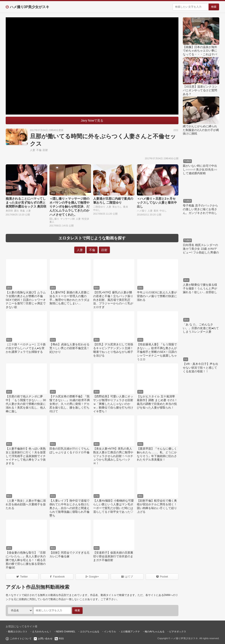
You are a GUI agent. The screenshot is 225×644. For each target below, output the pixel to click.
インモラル (110, 631)
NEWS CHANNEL (66, 631)
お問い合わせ (45, 639)
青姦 (22, 211)
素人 (52, 222)
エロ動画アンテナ (130, 631)
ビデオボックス (178, 631)
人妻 (33, 150)
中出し (97, 210)
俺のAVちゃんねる (155, 631)
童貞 (125, 207)
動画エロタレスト (18, 631)
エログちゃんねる (90, 631)
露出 (16, 211)
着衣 (156, 211)
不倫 (39, 150)
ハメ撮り (142, 211)
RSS (61, 639)
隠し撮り (54, 219)
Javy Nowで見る (92, 120)
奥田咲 (9, 211)
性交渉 (85, 219)
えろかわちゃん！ (42, 631)
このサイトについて (21, 639)
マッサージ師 (67, 219)
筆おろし (117, 207)
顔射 (45, 150)
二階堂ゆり (99, 207)
